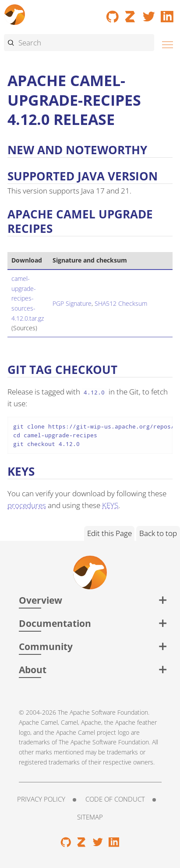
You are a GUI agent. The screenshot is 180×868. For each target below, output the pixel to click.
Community (46, 646)
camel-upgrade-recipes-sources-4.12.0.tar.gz (28, 298)
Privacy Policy (41, 799)
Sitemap (90, 817)
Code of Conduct (115, 799)
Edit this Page (109, 533)
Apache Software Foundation (109, 712)
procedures (27, 505)
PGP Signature (72, 303)
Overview (41, 600)
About (33, 669)
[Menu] (165, 43)
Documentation (55, 623)
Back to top (158, 533)
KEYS (110, 505)
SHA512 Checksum (121, 303)
